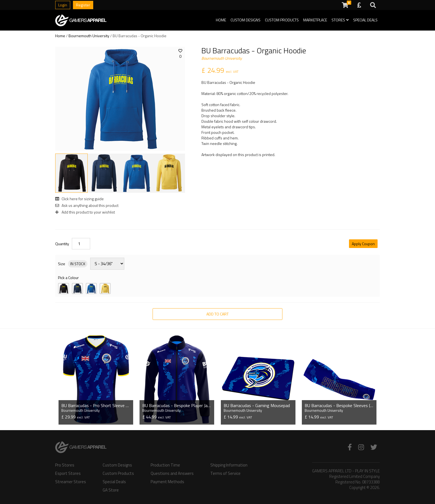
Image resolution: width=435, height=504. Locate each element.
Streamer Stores (71, 482)
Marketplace (315, 20)
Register (83, 5)
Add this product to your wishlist (85, 212)
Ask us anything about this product (87, 205)
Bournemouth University (89, 36)
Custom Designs (246, 20)
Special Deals (365, 20)
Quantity (62, 244)
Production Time (165, 465)
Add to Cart (217, 314)
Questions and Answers (172, 473)
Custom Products (282, 20)
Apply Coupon (363, 244)
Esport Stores (68, 473)
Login (63, 5)
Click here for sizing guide (79, 199)
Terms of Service (225, 473)
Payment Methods (167, 482)
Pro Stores (65, 465)
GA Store (111, 490)
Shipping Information (229, 465)
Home (221, 20)
